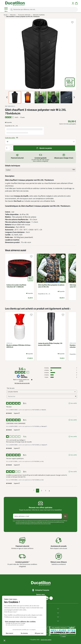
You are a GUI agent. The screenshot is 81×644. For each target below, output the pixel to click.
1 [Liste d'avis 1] (38, 491)
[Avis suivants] (49, 491)
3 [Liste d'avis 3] (46, 491)
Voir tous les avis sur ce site (22, 383)
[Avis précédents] (34, 490)
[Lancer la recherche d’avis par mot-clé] (76, 397)
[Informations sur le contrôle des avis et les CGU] (32, 380)
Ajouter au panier (46, 148)
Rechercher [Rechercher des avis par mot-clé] (41, 396)
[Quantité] (9, 148)
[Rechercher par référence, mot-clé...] (44, 9)
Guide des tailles (10, 138)
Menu (6, 10)
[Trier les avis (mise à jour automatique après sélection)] (42, 392)
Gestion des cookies (46, 640)
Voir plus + (9, 527)
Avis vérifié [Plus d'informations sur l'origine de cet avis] (74, 403)
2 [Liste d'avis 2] (42, 491)
